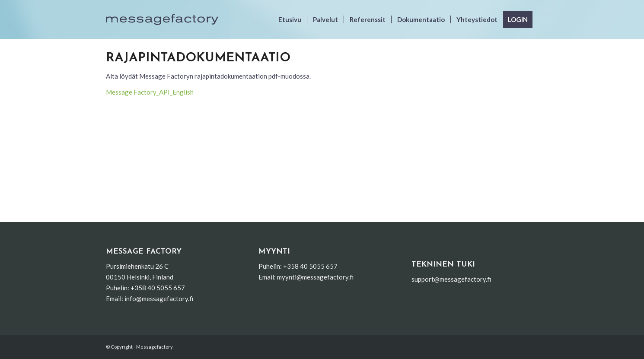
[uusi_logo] (162, 19)
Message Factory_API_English (150, 92)
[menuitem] (290, 19)
